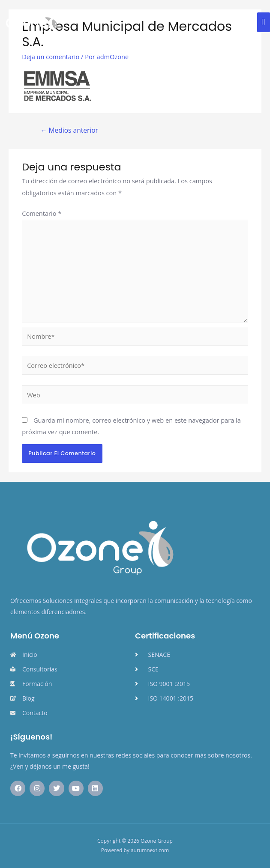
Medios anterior (69, 130)
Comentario (42, 213)
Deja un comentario (51, 57)
